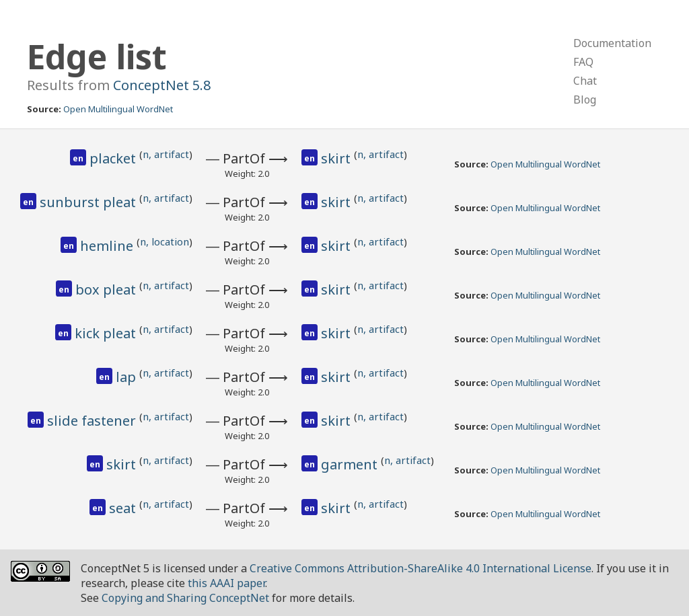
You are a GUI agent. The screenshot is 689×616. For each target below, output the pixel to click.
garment (351, 464)
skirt (337, 158)
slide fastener (93, 421)
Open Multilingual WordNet (118, 109)
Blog (585, 100)
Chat (585, 81)
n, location (165, 241)
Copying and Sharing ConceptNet (185, 598)
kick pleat (107, 333)
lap (128, 377)
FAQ (583, 62)
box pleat (107, 290)
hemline (108, 246)
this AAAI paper (226, 583)
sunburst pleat (89, 202)
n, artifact (166, 154)
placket (114, 158)
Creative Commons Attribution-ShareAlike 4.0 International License (421, 568)
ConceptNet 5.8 (162, 85)
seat (124, 508)
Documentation (612, 43)
